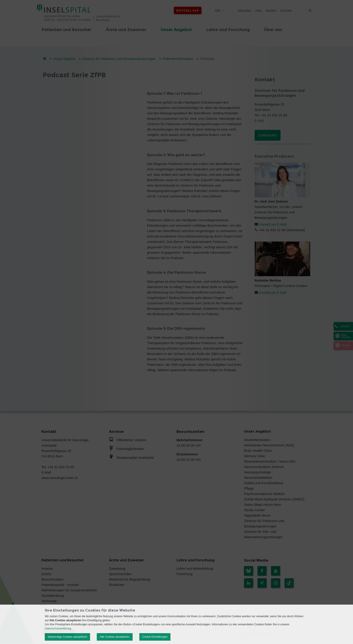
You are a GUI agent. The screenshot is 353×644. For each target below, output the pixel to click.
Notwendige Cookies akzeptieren (67, 637)
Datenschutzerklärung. (58, 628)
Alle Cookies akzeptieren (115, 637)
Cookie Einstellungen (155, 637)
